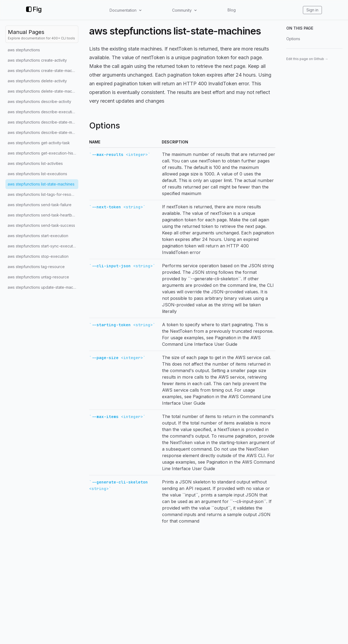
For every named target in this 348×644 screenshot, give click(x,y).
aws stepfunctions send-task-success (41, 225)
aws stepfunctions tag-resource (36, 267)
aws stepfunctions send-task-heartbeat (43, 215)
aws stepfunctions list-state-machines (41, 184)
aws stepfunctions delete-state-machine (43, 91)
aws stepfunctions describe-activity (39, 101)
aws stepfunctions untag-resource (38, 277)
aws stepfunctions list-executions (37, 174)
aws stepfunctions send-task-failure (40, 205)
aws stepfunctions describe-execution (42, 112)
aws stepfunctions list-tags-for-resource (43, 194)
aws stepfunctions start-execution (38, 236)
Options (293, 39)
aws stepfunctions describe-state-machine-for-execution (43, 132)
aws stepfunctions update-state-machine (43, 287)
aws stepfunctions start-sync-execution (43, 246)
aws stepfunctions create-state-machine (43, 70)
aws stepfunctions (24, 50)
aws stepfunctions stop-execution (38, 256)
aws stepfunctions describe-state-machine (43, 122)
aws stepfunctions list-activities (35, 163)
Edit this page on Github (307, 59)
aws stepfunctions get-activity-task (39, 143)
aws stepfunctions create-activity (37, 60)
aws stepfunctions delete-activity (37, 81)
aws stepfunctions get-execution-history (43, 153)
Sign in (312, 10)
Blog (232, 10)
